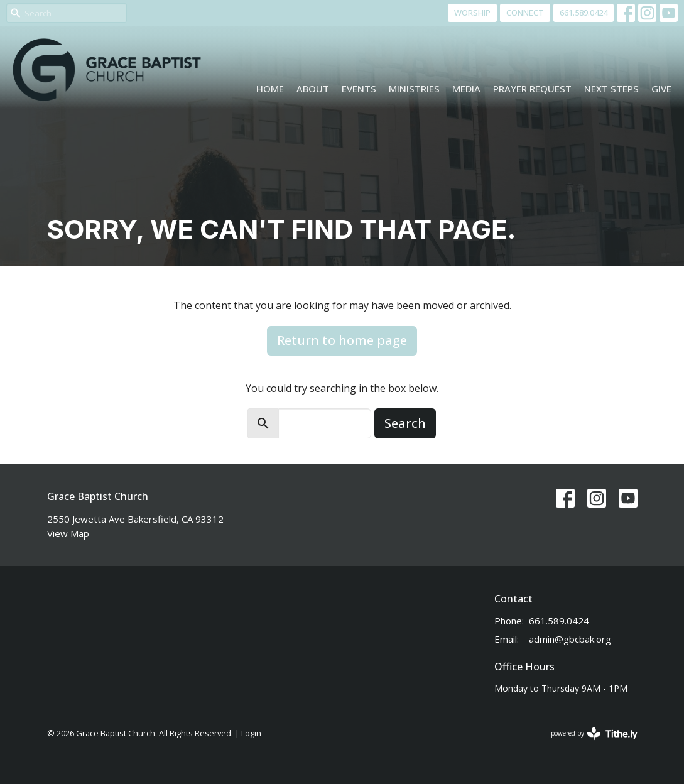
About (313, 89)
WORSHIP (472, 13)
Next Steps (611, 89)
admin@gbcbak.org (570, 639)
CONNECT (525, 13)
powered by (594, 733)
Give (661, 89)
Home (270, 89)
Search (405, 423)
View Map (68, 533)
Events (359, 89)
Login (251, 733)
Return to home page (342, 340)
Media (466, 89)
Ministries (414, 89)
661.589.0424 (584, 13)
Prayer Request (532, 89)
